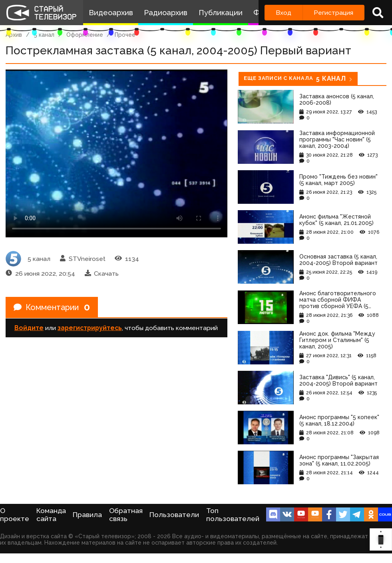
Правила (87, 515)
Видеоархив (111, 13)
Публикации (221, 13)
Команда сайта (51, 515)
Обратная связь (126, 515)
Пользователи (174, 515)
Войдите (29, 328)
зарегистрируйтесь (90, 328)
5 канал (44, 35)
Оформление (85, 35)
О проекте (15, 515)
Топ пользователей (233, 515)
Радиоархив (166, 13)
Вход (284, 13)
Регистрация (333, 13)
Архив (14, 35)
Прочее (125, 35)
